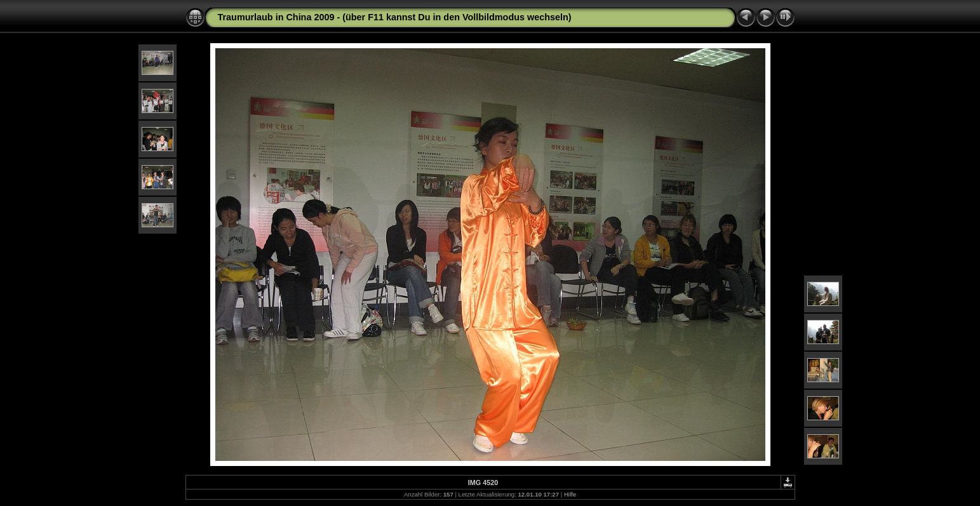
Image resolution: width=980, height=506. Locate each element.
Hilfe (570, 494)
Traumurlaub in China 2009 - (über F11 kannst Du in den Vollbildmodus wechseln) (395, 17)
